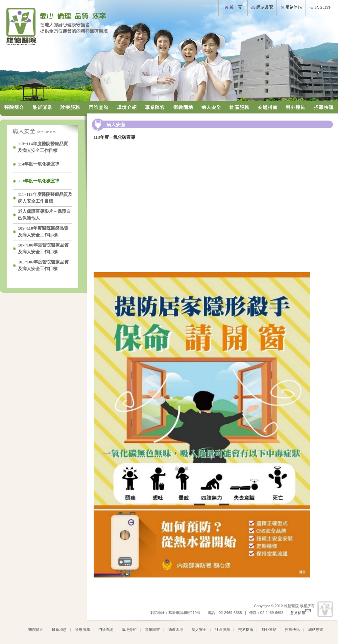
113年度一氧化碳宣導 (39, 181)
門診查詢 (106, 629)
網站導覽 (316, 629)
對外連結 (269, 629)
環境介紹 (129, 629)
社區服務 (222, 629)
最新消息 (59, 629)
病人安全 (199, 629)
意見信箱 (300, 613)
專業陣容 (152, 629)
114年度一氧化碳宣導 (39, 164)
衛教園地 (176, 629)
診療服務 (82, 629)
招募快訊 (292, 629)
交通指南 (246, 629)
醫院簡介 (36, 629)
